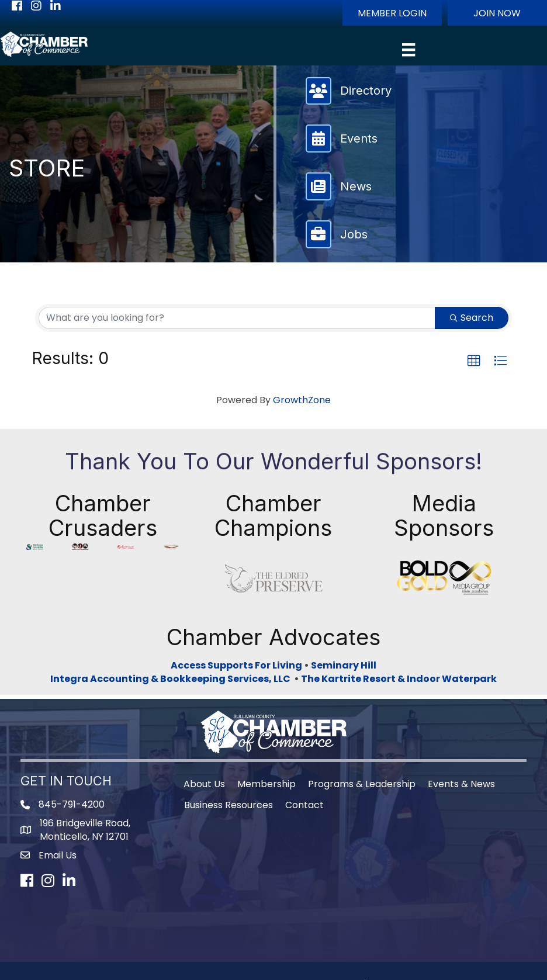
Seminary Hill (344, 625)
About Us (204, 744)
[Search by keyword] (237, 318)
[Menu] (408, 50)
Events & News (461, 744)
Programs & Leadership (362, 744)
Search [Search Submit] (472, 318)
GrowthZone (302, 400)
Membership (266, 744)
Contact (304, 765)
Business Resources (229, 765)
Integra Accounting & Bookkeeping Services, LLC (172, 638)
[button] (392, 13)
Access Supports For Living (236, 625)
